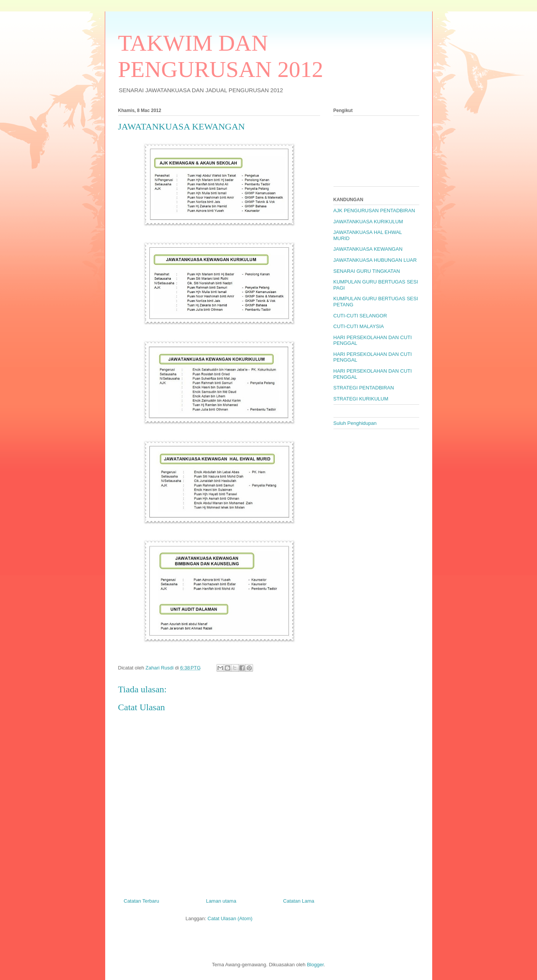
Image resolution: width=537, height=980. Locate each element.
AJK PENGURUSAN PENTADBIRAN (374, 211)
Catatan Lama (299, 901)
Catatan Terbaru (142, 901)
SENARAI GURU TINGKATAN (367, 271)
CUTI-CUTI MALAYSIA (359, 326)
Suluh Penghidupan (355, 423)
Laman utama (221, 901)
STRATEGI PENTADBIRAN (364, 388)
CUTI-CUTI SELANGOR (360, 316)
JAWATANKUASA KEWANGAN (368, 249)
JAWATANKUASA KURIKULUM (368, 222)
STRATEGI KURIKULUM (361, 399)
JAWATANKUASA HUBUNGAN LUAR (375, 260)
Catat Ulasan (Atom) (230, 918)
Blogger (315, 965)
